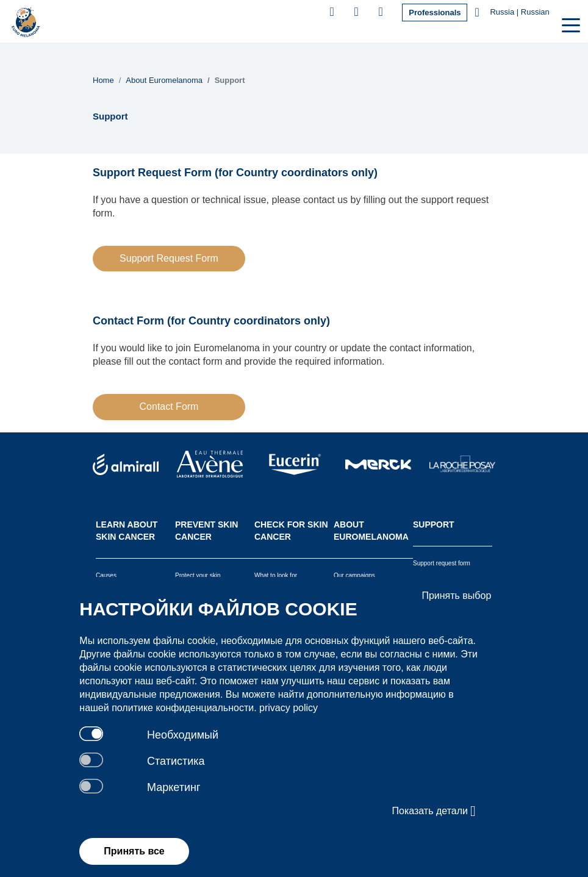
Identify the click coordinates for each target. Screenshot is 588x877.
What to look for (276, 575)
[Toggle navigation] (570, 24)
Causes (106, 575)
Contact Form (169, 406)
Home (103, 80)
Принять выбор (456, 596)
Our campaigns (354, 575)
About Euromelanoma (164, 80)
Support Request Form (169, 258)
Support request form (442, 563)
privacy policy (289, 708)
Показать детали (434, 811)
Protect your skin (198, 575)
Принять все (134, 851)
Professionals (435, 13)
